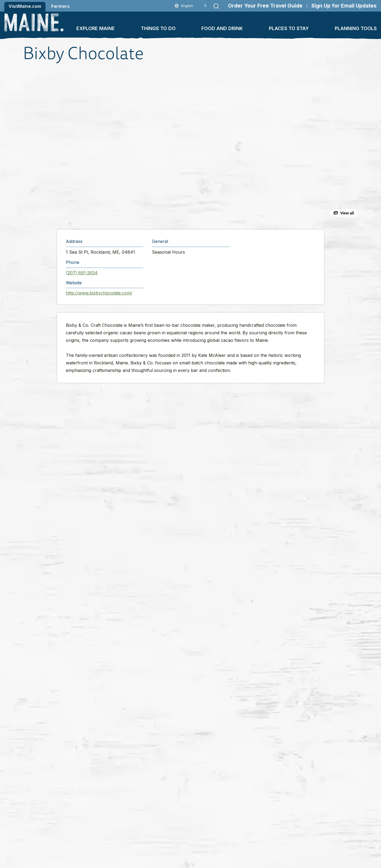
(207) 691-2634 (82, 273)
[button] (132, 146)
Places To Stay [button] (289, 28)
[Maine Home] (34, 22)
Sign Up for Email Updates (344, 6)
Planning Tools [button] (356, 28)
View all (347, 213)
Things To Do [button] (158, 28)
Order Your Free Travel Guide (265, 6)
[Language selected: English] (191, 6)
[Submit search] (216, 6)
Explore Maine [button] (96, 28)
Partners (60, 6)
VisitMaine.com (25, 6)
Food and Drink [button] (222, 28)
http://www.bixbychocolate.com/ (99, 293)
